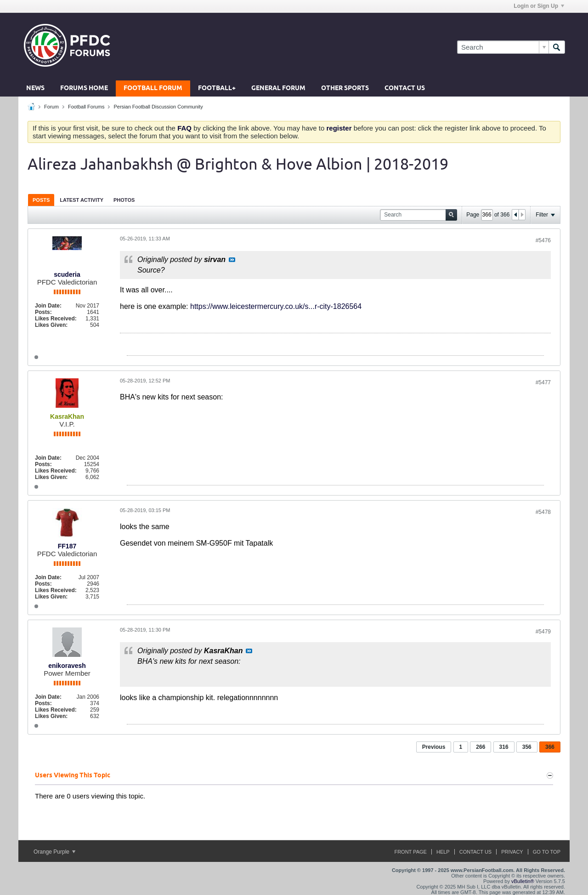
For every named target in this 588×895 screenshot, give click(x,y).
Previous (434, 747)
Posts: (43, 312)
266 (481, 747)
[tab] (41, 200)
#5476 (543, 240)
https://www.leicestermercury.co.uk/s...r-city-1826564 (276, 306)
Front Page (410, 852)
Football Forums (86, 107)
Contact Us (405, 88)
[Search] (503, 47)
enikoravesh (67, 666)
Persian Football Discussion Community (158, 107)
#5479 (543, 632)
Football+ (217, 88)
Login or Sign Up (539, 6)
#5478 (543, 512)
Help (443, 852)
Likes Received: (56, 319)
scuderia (67, 274)
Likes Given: (51, 325)
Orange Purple (54, 852)
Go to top (547, 852)
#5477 (543, 382)
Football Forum (153, 88)
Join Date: (48, 306)
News (35, 88)
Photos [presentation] (124, 200)
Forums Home (84, 88)
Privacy (512, 852)
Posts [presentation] (41, 200)
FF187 (67, 546)
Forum (51, 107)
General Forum (278, 88)
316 (504, 747)
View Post (232, 260)
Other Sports (345, 88)
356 (527, 747)
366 (550, 747)
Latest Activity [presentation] (82, 200)
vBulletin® (523, 881)
